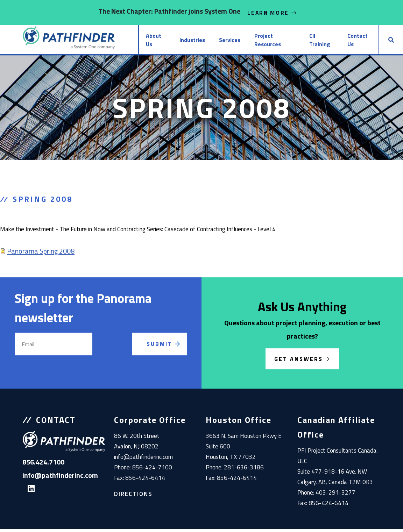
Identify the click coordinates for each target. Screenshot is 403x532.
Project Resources (259, 41)
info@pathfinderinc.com (143, 460)
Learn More (273, 13)
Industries (171, 41)
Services (210, 41)
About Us (132, 41)
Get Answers (299, 362)
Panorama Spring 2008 (41, 254)
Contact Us (354, 41)
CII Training (311, 41)
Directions (133, 497)
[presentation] (121, 355)
